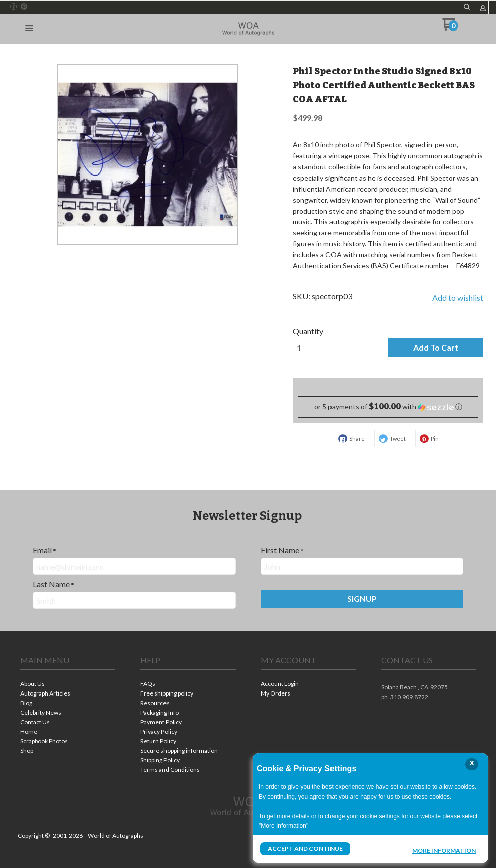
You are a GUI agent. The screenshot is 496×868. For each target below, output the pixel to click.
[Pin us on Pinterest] (24, 7)
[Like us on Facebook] (13, 7)
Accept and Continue (305, 849)
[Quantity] (318, 348)
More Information (444, 850)
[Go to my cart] (450, 28)
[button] (467, 7)
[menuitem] (68, 685)
